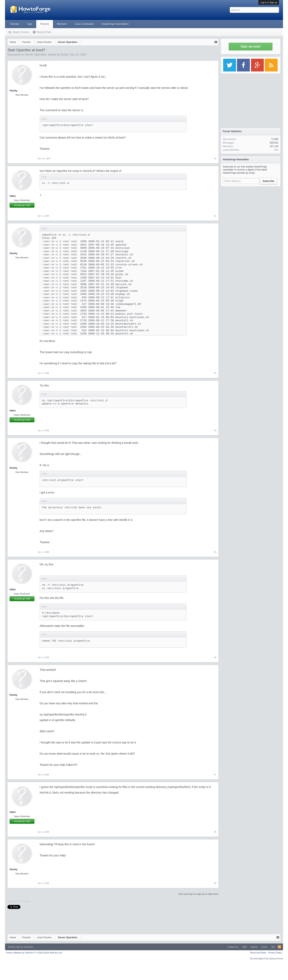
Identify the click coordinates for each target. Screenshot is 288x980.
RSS (279, 947)
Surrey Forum (276, 958)
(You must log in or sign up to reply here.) (198, 894)
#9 (215, 883)
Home (264, 947)
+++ (276, 150)
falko (13, 196)
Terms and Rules (258, 953)
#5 (215, 552)
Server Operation (36, 54)
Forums (45, 24)
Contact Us (233, 947)
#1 (215, 159)
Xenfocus (28, 947)
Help (244, 947)
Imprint (254, 947)
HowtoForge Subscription (115, 24)
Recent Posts (44, 32)
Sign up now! (251, 46)
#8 (215, 832)
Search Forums (21, 32)
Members (62, 24)
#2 (215, 216)
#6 (215, 657)
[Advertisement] (251, 214)
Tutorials (15, 24)
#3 (215, 373)
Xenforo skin (14, 947)
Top (273, 947)
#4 (215, 430)
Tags (30, 24)
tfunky (65, 54)
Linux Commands (84, 24)
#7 (215, 775)
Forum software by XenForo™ (34, 953)
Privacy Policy (275, 953)
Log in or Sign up (269, 2)
